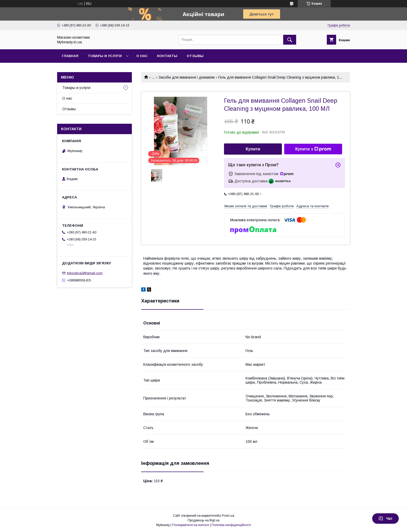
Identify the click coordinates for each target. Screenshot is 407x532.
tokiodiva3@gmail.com (85, 273)
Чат (385, 519)
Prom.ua (228, 516)
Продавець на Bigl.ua (203, 520)
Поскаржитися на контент (191, 525)
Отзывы (195, 56)
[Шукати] (290, 40)
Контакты (167, 56)
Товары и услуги (105, 56)
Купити (253, 149)
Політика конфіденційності (231, 525)
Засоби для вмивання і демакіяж (187, 77)
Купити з (313, 149)
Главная (70, 56)
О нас (142, 56)
